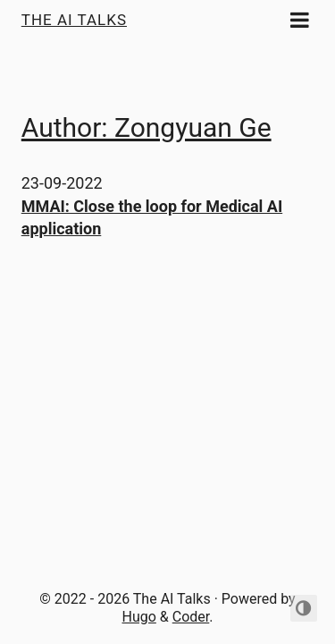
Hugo (139, 617)
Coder (191, 617)
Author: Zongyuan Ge (147, 127)
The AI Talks (74, 20)
